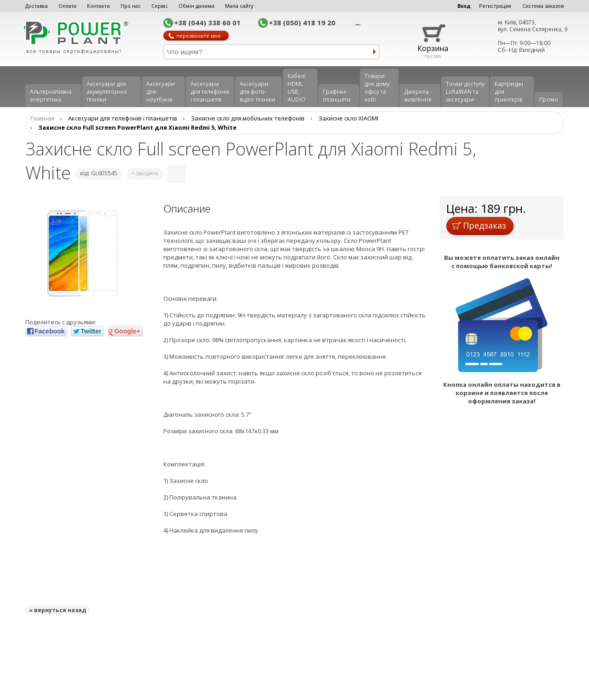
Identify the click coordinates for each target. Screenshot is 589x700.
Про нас (131, 6)
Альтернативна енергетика (51, 96)
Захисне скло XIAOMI (348, 118)
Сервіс (160, 6)
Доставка (37, 6)
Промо (549, 100)
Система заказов (543, 6)
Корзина (433, 48)
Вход (464, 6)
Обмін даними (196, 6)
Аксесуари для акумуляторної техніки (107, 92)
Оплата (67, 6)
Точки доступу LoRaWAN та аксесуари (465, 92)
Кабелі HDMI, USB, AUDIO (297, 88)
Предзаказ (479, 225)
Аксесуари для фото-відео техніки (257, 92)
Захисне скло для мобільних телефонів (248, 118)
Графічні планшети (337, 96)
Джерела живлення (418, 96)
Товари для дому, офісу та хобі (378, 88)
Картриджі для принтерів (509, 92)
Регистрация (495, 6)
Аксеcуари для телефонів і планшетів (210, 92)
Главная (42, 118)
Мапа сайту (239, 6)
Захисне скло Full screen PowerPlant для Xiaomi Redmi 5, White (137, 127)
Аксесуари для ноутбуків (161, 92)
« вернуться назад (58, 610)
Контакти (98, 6)
